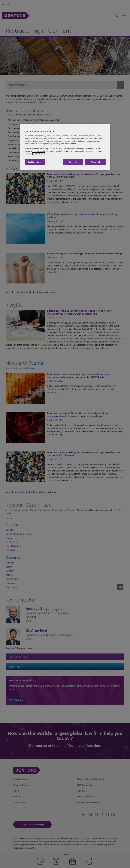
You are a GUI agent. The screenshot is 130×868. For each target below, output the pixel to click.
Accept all (95, 162)
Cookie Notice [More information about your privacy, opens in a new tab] (39, 154)
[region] (65, 147)
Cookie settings (35, 162)
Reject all (73, 162)
